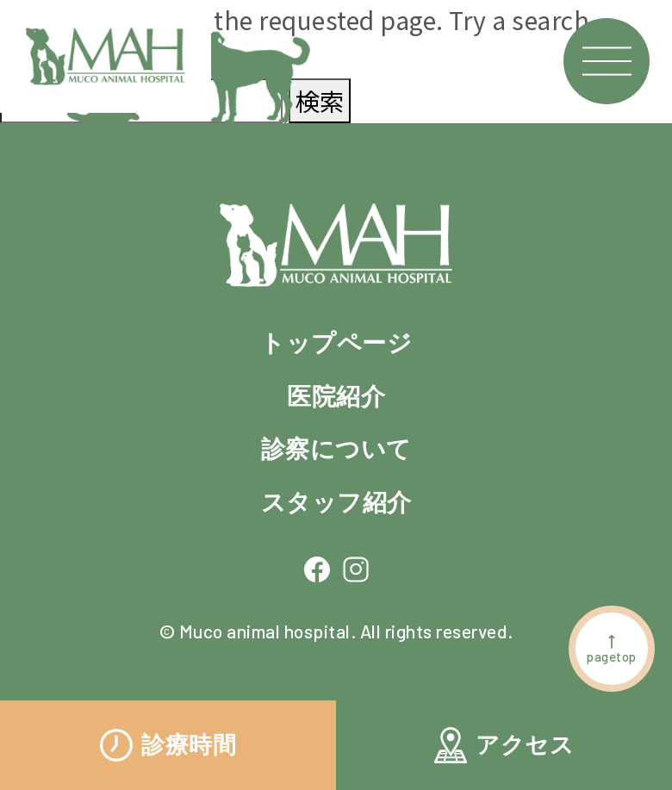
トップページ (336, 343)
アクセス (504, 745)
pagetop (612, 648)
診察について (336, 449)
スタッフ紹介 (336, 502)
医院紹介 (336, 396)
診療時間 (168, 745)
